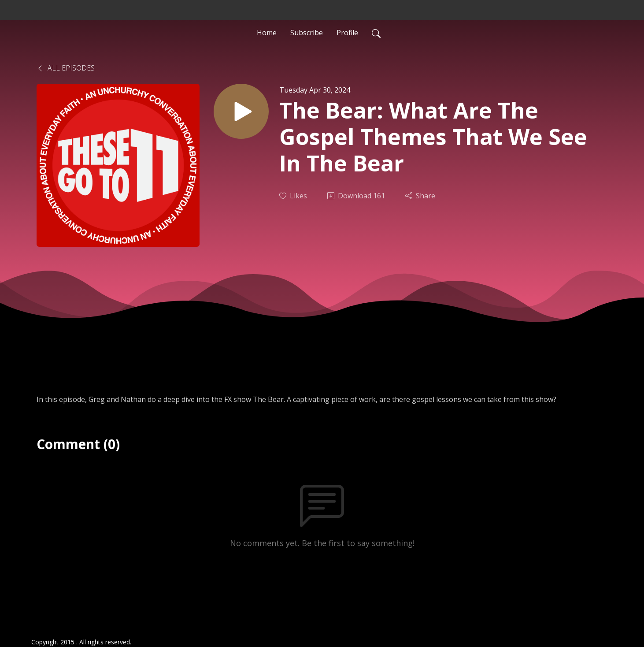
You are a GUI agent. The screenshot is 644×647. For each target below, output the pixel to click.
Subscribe (307, 33)
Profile (347, 33)
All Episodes (66, 68)
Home (267, 33)
